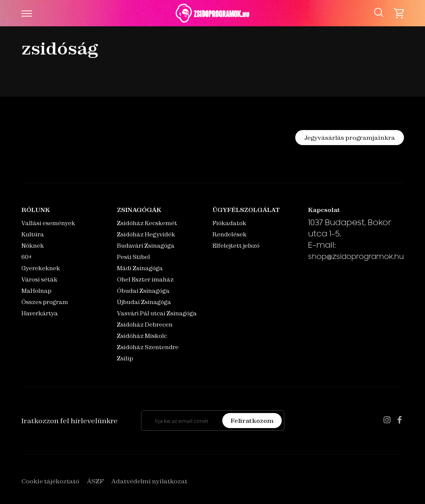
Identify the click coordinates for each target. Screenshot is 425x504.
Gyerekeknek (41, 268)
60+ (27, 257)
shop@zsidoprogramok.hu (356, 257)
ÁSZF (95, 481)
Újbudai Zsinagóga (144, 302)
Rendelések (230, 234)
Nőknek (33, 246)
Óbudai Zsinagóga (143, 291)
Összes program (45, 302)
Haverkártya (40, 313)
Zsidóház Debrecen (145, 325)
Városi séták (39, 279)
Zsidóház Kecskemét (147, 223)
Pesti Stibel (134, 257)
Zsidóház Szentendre (148, 347)
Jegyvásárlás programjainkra (350, 138)
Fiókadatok (229, 223)
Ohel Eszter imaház (145, 279)
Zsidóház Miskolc (142, 336)
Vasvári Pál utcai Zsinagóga (157, 313)
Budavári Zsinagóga (146, 246)
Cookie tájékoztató (50, 481)
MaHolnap (36, 291)
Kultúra (33, 234)
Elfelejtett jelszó (236, 246)
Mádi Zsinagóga (140, 268)
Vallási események (48, 223)
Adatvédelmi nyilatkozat (149, 481)
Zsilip (125, 358)
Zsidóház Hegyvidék (146, 234)
